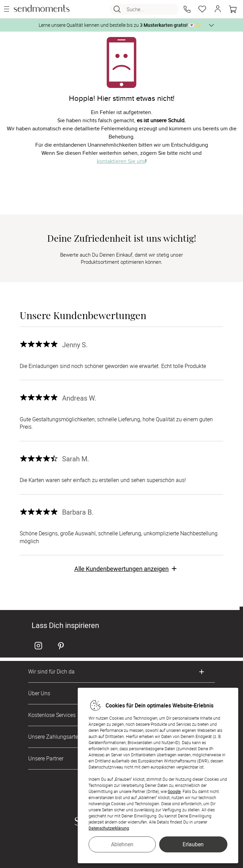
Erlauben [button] (193, 844)
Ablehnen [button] (122, 844)
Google (174, 791)
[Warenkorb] (233, 9)
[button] (187, 9)
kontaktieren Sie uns (121, 161)
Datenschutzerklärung (109, 828)
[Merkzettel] (202, 9)
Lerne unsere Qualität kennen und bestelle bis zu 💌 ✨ (120, 25)
